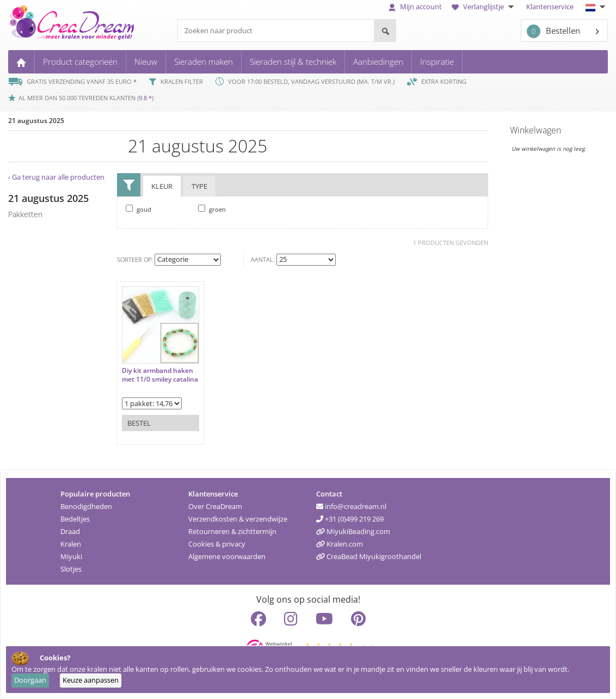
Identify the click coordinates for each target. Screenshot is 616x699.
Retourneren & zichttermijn (232, 531)
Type (199, 186)
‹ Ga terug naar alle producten (56, 177)
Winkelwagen (535, 130)
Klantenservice (550, 7)
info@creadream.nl (351, 506)
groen (212, 209)
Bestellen (553, 31)
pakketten (25, 214)
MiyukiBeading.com (353, 531)
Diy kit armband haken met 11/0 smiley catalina (160, 375)
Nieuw (146, 62)
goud (138, 209)
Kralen (71, 544)
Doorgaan (30, 680)
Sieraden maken (204, 62)
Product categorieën (80, 62)
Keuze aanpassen (91, 680)
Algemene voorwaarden (227, 556)
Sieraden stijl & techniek (293, 62)
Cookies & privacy (217, 544)
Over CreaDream (215, 506)
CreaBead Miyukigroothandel (369, 556)
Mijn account (415, 7)
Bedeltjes (75, 519)
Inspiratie (437, 62)
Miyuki (71, 556)
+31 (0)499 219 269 (350, 519)
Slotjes (71, 569)
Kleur (162, 186)
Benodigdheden (86, 506)
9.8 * (145, 98)
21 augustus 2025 (36, 121)
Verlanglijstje (484, 7)
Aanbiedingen (378, 62)
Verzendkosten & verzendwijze (238, 519)
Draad (70, 531)
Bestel (139, 423)
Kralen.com (340, 544)
